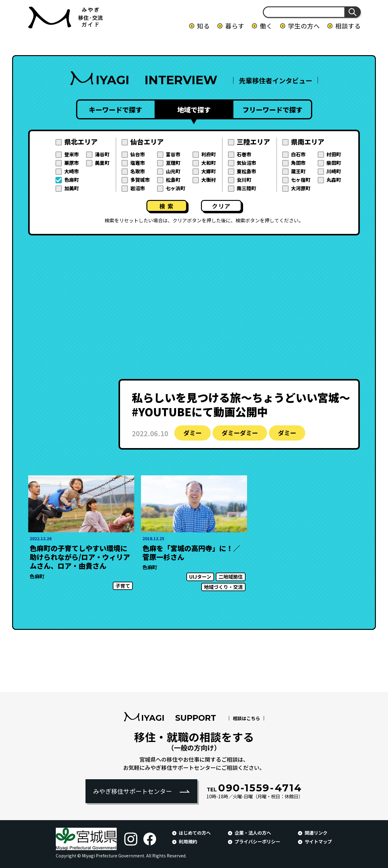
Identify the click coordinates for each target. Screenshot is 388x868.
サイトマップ (318, 841)
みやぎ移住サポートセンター (132, 791)
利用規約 (188, 841)
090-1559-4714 (254, 788)
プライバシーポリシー (257, 841)
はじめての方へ (195, 833)
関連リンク (316, 833)
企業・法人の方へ (253, 833)
